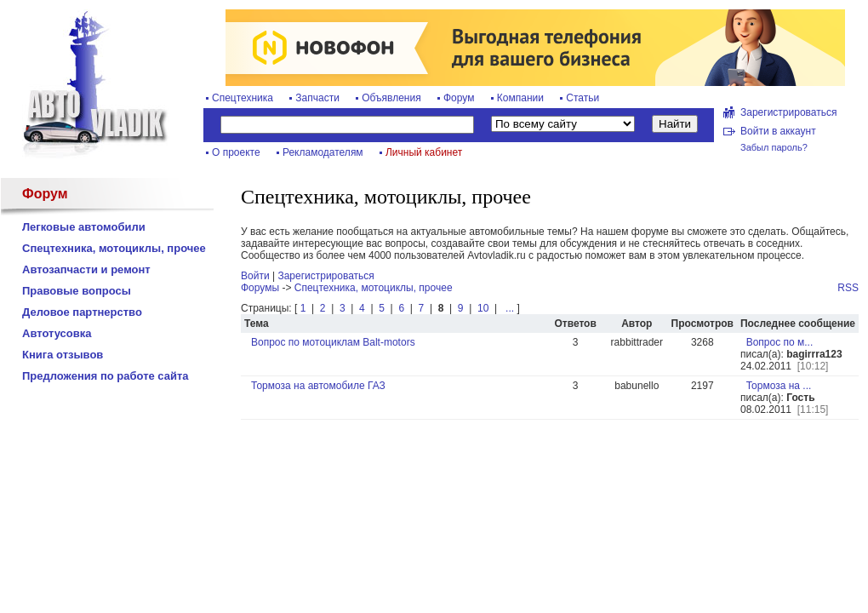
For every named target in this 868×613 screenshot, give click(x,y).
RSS (848, 288)
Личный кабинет (424, 152)
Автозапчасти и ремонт (86, 269)
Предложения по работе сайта (106, 376)
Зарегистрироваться (788, 112)
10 (483, 308)
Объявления (391, 98)
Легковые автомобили (84, 227)
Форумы (260, 288)
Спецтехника (243, 98)
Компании (520, 98)
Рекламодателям (323, 152)
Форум (459, 98)
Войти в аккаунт (778, 131)
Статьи (582, 98)
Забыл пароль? (774, 147)
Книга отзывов (63, 355)
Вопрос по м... (780, 342)
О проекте (236, 152)
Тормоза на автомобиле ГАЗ (318, 386)
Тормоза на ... (779, 386)
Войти (255, 276)
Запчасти (317, 98)
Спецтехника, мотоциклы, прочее (114, 248)
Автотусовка (57, 333)
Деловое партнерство (82, 312)
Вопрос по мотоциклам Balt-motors (333, 342)
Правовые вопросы (77, 291)
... (508, 308)
